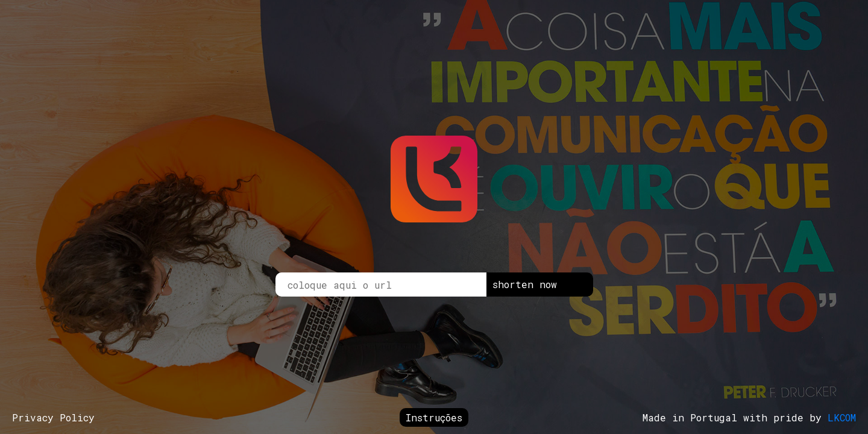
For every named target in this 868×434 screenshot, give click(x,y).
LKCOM (842, 417)
